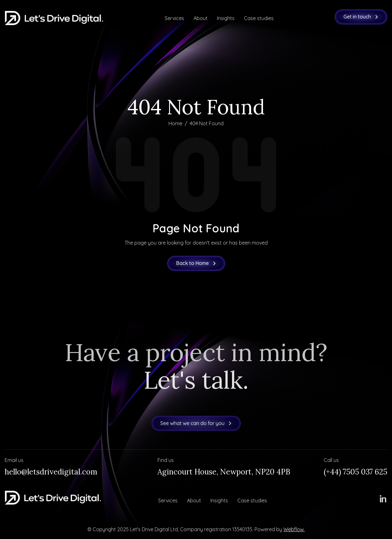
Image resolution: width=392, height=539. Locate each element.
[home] (54, 18)
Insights (226, 18)
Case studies (259, 18)
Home (175, 123)
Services (174, 18)
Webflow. (294, 529)
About (201, 18)
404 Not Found (207, 123)
